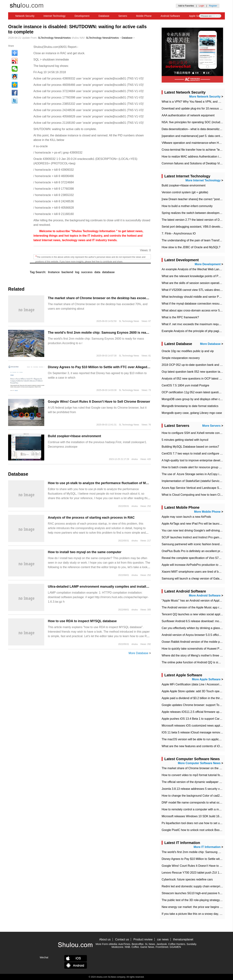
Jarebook (162, 944)
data (97, 272)
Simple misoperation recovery (181, 358)
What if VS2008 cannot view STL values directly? (193, 290)
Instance (54, 272)
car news (163, 939)
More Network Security (205, 97)
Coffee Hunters (177, 944)
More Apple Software (206, 679)
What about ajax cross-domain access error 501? (193, 310)
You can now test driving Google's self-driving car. (193, 530)
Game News (147, 947)
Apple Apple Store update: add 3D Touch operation (194, 691)
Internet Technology (55, 16)
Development (82, 16)
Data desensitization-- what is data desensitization (194, 129)
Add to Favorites (186, 6)
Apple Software (198, 16)
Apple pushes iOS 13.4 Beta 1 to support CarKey (193, 719)
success (87, 272)
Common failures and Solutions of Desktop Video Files (197, 163)
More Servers (211, 426)
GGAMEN (175, 947)
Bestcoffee (138, 944)
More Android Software (205, 595)
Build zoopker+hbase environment (75, 436)
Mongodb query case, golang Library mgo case (192, 413)
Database (104, 16)
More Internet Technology (203, 180)
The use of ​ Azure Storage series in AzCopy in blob (194, 474)
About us (105, 939)
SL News (150, 944)
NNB (128, 947)
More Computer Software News (199, 763)
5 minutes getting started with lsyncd (185, 440)
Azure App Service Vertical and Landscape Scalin (193, 488)
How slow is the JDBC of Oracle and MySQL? (191, 247)
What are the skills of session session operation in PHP (197, 283)
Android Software (170, 16)
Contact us (122, 939)
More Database (138, 653)
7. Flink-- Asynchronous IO (179, 233)
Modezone (117, 947)
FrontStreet (162, 947)
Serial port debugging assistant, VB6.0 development (195, 227)
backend (67, 272)
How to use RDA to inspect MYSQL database (82, 621)
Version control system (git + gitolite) (185, 192)
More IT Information (207, 847)
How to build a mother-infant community (187, 206)
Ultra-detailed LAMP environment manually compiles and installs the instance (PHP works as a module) (128, 587)
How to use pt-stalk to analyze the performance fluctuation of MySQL (101, 483)
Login (201, 6)
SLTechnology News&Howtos (54, 38)
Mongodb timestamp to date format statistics (190, 406)
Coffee (135, 947)
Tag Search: (38, 272)
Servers (123, 16)
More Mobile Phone (207, 512)
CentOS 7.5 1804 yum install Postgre (185, 385)
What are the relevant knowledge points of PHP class (196, 276)
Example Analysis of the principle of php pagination (194, 331)
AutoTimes (124, 944)
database (108, 272)
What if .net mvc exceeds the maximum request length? (197, 324)
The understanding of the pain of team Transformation (196, 240)
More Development (208, 264)
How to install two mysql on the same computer (85, 552)
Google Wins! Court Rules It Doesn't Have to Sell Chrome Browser (99, 402)
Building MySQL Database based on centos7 (190, 447)
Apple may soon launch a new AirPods (186, 517)
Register (213, 6)
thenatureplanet (183, 939)
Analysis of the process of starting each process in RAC (91, 518)
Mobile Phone (144, 16)
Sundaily (191, 944)
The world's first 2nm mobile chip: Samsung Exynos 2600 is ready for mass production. (115, 333)
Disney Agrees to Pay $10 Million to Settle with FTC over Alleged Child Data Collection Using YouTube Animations (136, 367)
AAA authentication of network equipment (188, 115)
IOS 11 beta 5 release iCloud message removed (193, 732)
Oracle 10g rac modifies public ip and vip (188, 351)
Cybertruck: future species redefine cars (187, 879)
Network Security (25, 16)
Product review (143, 939)
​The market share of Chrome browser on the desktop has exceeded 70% (103, 298)
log (77, 272)
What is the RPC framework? (180, 317)
